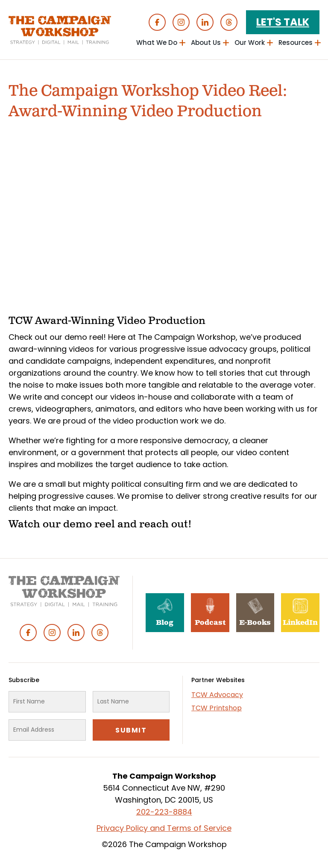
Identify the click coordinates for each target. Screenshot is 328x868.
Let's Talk (283, 22)
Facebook (157, 22)
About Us (206, 43)
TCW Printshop (217, 708)
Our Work (250, 43)
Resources (296, 43)
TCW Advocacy (217, 695)
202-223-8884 (164, 812)
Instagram (181, 22)
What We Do (157, 43)
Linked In (205, 22)
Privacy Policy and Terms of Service (164, 828)
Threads (229, 22)
